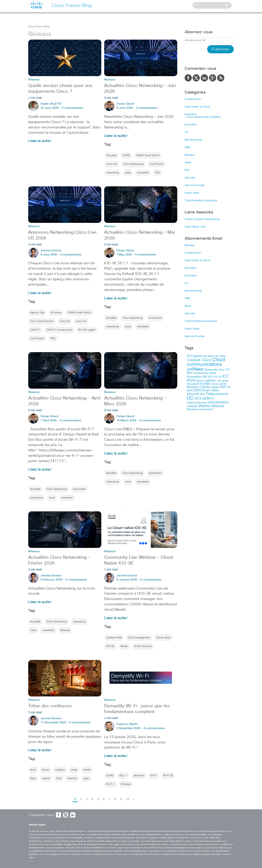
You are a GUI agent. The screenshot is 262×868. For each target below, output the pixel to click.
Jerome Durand (51, 251)
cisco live (112, 164)
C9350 (126, 156)
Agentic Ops (37, 313)
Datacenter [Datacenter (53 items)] (211, 370)
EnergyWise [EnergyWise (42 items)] (201, 373)
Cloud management (139, 638)
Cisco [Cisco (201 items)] (206, 360)
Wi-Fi (154, 776)
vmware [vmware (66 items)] (192, 406)
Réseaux (190, 155)
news (128, 173)
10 (128, 799)
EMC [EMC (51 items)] (190, 373)
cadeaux (60, 770)
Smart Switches (143, 646)
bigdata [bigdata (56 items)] (197, 356)
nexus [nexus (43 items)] (215, 384)
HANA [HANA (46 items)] (212, 373)
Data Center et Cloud (197, 107)
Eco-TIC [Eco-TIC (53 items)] (225, 370)
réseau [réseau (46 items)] (215, 387)
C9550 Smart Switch (148, 156)
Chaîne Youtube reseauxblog (202, 219)
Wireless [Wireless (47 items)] (192, 409)
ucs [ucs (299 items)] (198, 398)
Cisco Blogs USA (195, 227)
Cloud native (163, 638)
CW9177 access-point (59, 330)
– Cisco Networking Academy (203, 117)
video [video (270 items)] (208, 398)
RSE (187, 170)
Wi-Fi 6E (168, 776)
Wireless (126, 784)
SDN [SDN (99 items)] (197, 390)
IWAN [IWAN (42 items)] (200, 381)
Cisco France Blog (39, 27)
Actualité (111, 156)
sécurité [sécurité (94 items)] (193, 394)
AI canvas (56, 313)
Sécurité (190, 178)
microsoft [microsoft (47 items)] (193, 384)
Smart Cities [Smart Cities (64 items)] (210, 390)
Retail (188, 163)
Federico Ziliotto (127, 724)
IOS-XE (110, 646)
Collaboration (193, 99)
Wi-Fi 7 (111, 784)
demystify (139, 776)
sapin (86, 779)
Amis (33, 770)
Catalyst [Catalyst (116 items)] (194, 360)
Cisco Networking (133, 164)
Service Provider (195, 185)
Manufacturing (193, 140)
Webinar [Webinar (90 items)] (218, 406)
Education (191, 114)
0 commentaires (72, 108)
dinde (74, 770)
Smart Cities (192, 193)
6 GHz (110, 776)
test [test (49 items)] (203, 394)
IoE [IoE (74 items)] (205, 377)
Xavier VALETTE (51, 104)
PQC (158, 173)
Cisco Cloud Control (42, 321)
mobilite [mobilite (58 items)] (205, 384)
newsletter (143, 173)
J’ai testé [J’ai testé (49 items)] (222, 381)
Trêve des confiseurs (50, 706)
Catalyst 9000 (114, 638)
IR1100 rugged (87, 330)
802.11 (123, 776)
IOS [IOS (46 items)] (210, 377)
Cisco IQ (65, 321)
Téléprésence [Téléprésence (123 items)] (217, 394)
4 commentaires (154, 728)
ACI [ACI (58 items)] (189, 356)
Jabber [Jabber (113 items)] (210, 381)
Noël (59, 779)
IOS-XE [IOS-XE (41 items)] (217, 377)
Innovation (191, 125)
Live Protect (157, 164)
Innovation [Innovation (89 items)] (194, 377)
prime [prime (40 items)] (223, 384)
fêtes (33, 779)
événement (155, 318)
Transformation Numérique (201, 201)
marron (46, 779)
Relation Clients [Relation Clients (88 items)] (198, 387)
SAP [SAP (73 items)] (223, 387)
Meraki (124, 646)
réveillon (72, 779)
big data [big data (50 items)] (208, 356)
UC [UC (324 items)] (190, 398)
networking (112, 173)
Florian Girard (125, 104)
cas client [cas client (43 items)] (220, 356)
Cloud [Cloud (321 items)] (219, 360)
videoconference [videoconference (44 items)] (197, 403)
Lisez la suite (40, 141)
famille (87, 770)
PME (187, 147)
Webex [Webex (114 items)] (205, 406)
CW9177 (35, 330)
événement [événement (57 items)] (206, 409)
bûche (46, 770)
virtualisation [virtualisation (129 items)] (218, 402)
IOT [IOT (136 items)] (226, 376)
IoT (187, 132)
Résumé (65, 630)
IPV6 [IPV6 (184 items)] (191, 380)
